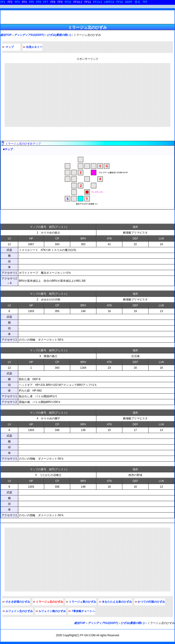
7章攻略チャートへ (83, 611)
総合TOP (6, 35)
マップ (10, 47)
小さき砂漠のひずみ (18, 602)
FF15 (120, 2)
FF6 (39, 2)
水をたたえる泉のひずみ (117, 602)
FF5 (31, 2)
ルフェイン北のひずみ (19, 611)
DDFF (129, 2)
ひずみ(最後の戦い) (59, 35)
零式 (137, 2)
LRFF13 (109, 2)
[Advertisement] (87, 95)
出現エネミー (34, 47)
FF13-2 (98, 2)
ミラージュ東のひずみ (82, 602)
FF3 (17, 2)
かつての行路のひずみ (151, 602)
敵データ (8, 217)
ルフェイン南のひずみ (52, 611)
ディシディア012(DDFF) (29, 35)
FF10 (68, 2)
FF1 (3, 2)
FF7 (46, 2)
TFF (145, 2)
